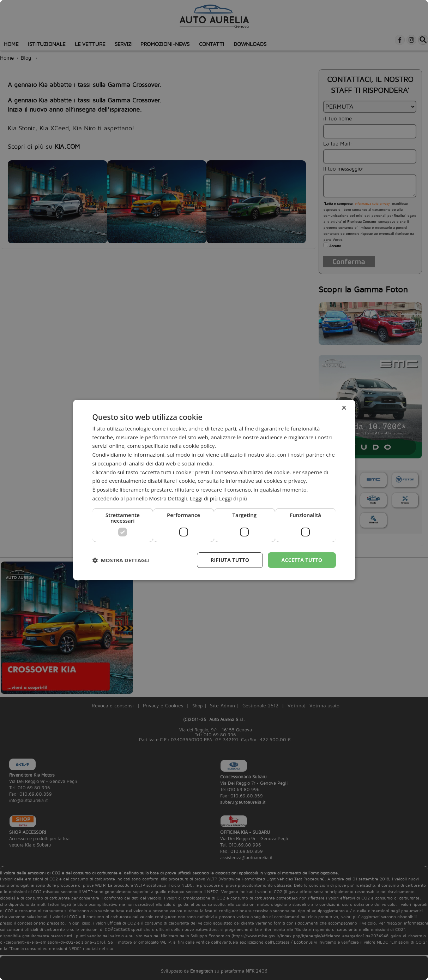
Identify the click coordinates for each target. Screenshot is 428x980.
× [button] (344, 408)
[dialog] (214, 490)
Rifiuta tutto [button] (230, 560)
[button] (121, 560)
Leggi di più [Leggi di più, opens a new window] (233, 498)
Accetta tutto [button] (302, 560)
